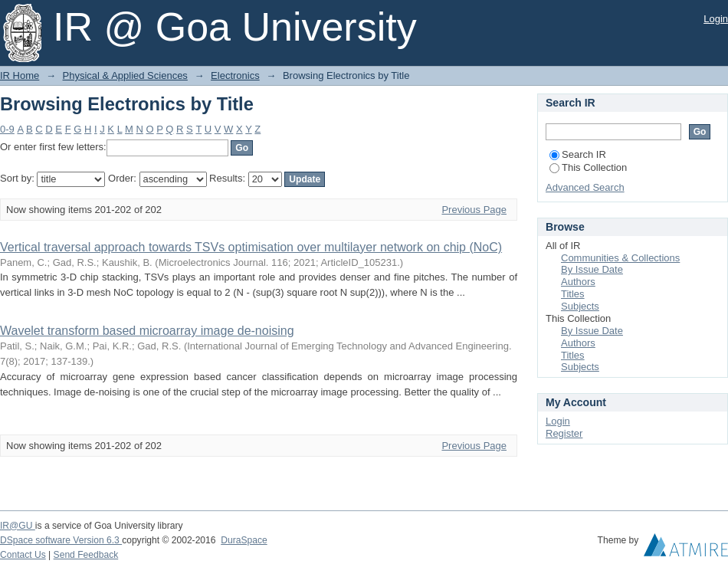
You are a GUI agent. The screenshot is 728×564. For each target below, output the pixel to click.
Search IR (578, 154)
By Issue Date (592, 269)
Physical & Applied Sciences (125, 75)
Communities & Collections (620, 258)
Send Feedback (86, 555)
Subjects (580, 306)
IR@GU (18, 526)
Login (716, 19)
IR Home (20, 75)
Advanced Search (585, 187)
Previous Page (474, 210)
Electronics (235, 75)
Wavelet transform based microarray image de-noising (147, 331)
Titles (573, 294)
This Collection (588, 167)
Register (564, 433)
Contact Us (23, 555)
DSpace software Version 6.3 (61, 540)
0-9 (7, 129)
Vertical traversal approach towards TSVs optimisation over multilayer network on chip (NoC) (251, 247)
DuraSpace (244, 540)
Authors (578, 282)
